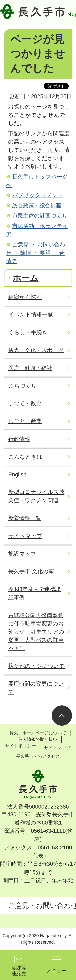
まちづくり (22, 386)
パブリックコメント (38, 195)
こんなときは (25, 457)
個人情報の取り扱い (38, 739)
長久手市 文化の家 (31, 571)
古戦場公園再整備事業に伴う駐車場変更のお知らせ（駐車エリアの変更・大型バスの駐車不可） (36, 632)
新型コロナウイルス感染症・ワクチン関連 (36, 496)
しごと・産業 (25, 421)
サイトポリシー (21, 746)
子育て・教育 (25, 403)
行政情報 (19, 439)
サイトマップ (25, 536)
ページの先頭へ (62, 716)
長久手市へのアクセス (38, 756)
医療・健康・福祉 (30, 368)
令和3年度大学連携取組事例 (34, 593)
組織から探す (25, 297)
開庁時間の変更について (36, 688)
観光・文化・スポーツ (36, 350)
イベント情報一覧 (31, 315)
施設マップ (22, 554)
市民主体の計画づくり (40, 216)
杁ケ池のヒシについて (36, 666)
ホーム (26, 278)
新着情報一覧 (25, 518)
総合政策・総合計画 (37, 206)
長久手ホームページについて (38, 733)
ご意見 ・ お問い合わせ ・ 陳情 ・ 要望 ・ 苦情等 (36, 253)
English (17, 474)
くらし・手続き (28, 332)
